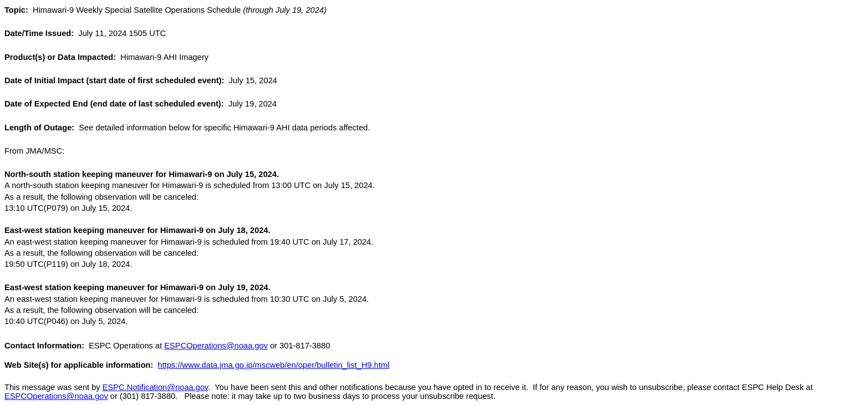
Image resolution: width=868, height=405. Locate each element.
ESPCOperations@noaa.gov (216, 346)
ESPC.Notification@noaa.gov (155, 387)
